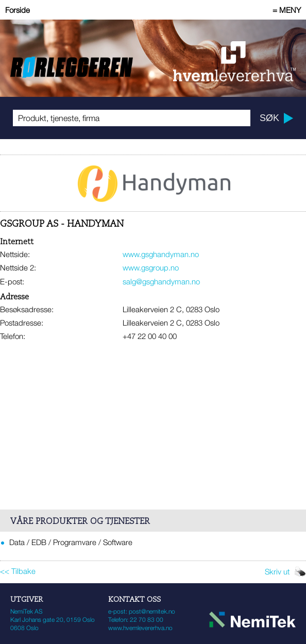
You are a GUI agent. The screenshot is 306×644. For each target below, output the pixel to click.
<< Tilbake (18, 571)
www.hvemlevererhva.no (140, 628)
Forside (18, 10)
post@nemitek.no (152, 611)
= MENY (287, 10)
